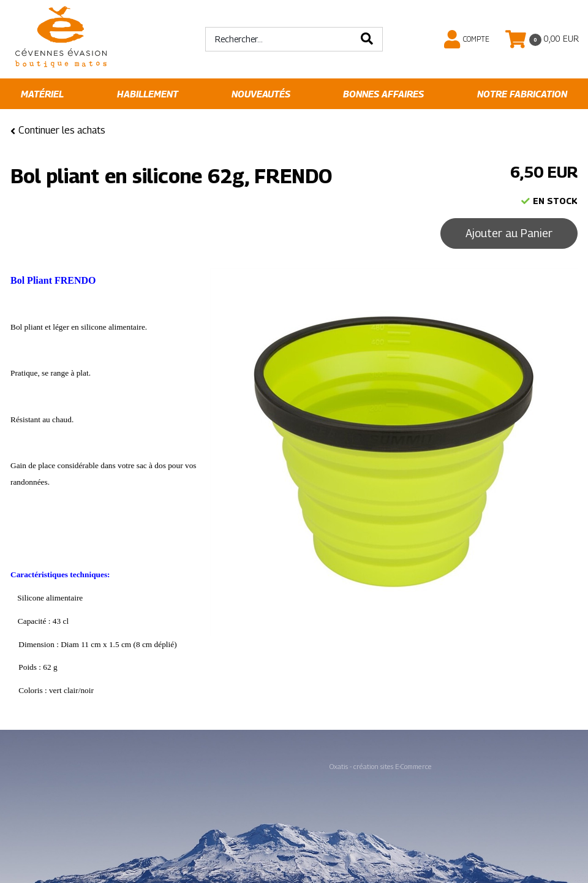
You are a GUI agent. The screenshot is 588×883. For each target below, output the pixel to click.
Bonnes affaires (383, 94)
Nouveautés (261, 94)
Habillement (148, 94)
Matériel (42, 94)
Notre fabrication (522, 94)
